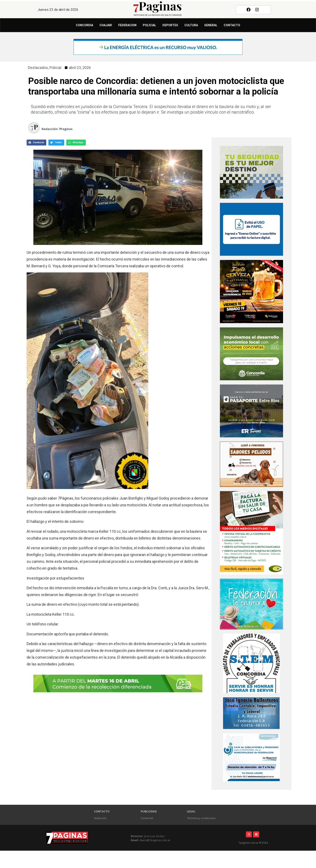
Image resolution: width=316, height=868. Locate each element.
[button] (36, 143)
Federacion (127, 25)
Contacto (232, 25)
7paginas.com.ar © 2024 (253, 843)
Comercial (147, 818)
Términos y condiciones (201, 818)
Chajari (106, 25)
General (211, 25)
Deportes (170, 25)
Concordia (84, 25)
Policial (149, 25)
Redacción (100, 818)
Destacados (38, 68)
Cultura (191, 25)
